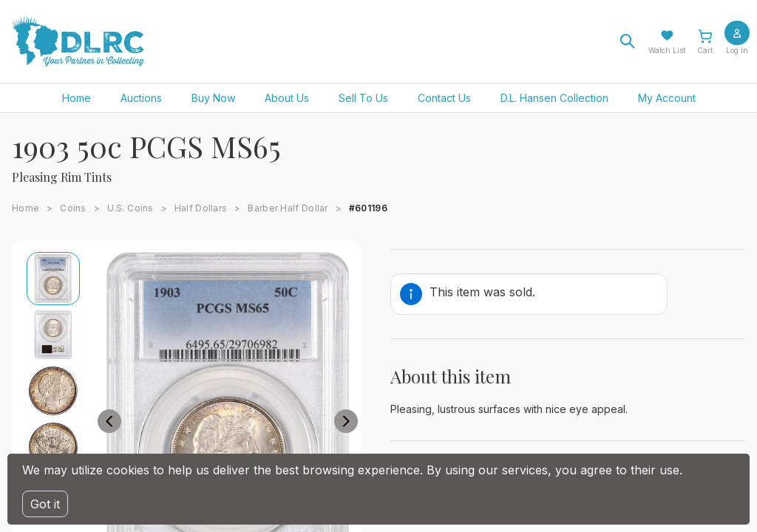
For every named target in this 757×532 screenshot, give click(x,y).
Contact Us (444, 98)
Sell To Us (363, 98)
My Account (667, 98)
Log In (737, 50)
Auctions (141, 98)
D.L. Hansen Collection (554, 98)
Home (77, 98)
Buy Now (213, 98)
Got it (45, 504)
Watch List (667, 50)
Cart (705, 50)
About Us (287, 98)
